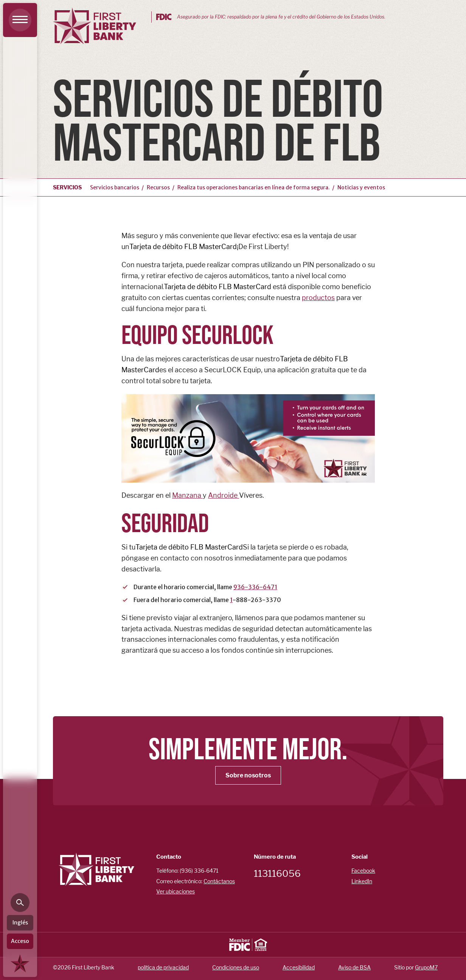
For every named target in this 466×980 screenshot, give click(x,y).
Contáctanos (219, 881)
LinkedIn (362, 881)
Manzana (187, 495)
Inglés (20, 923)
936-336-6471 (255, 587)
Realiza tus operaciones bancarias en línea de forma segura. (254, 187)
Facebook (363, 871)
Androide (224, 495)
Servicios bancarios (115, 187)
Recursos (158, 187)
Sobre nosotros (248, 775)
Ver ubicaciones (176, 891)
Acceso (20, 941)
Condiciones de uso (236, 967)
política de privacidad (163, 967)
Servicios (67, 187)
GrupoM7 (426, 967)
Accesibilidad (299, 967)
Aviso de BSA (354, 967)
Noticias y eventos (361, 187)
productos (318, 298)
